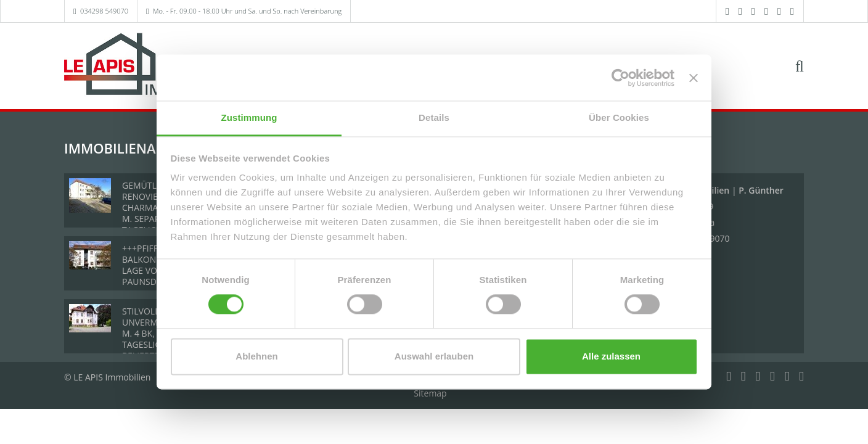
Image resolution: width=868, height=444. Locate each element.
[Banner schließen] (694, 78)
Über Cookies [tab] (619, 117)
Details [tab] (434, 117)
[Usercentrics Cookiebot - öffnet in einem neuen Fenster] (620, 78)
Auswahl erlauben (434, 356)
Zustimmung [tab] (249, 117)
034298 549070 (104, 11)
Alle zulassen (611, 356)
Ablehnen (256, 356)
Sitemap (430, 393)
